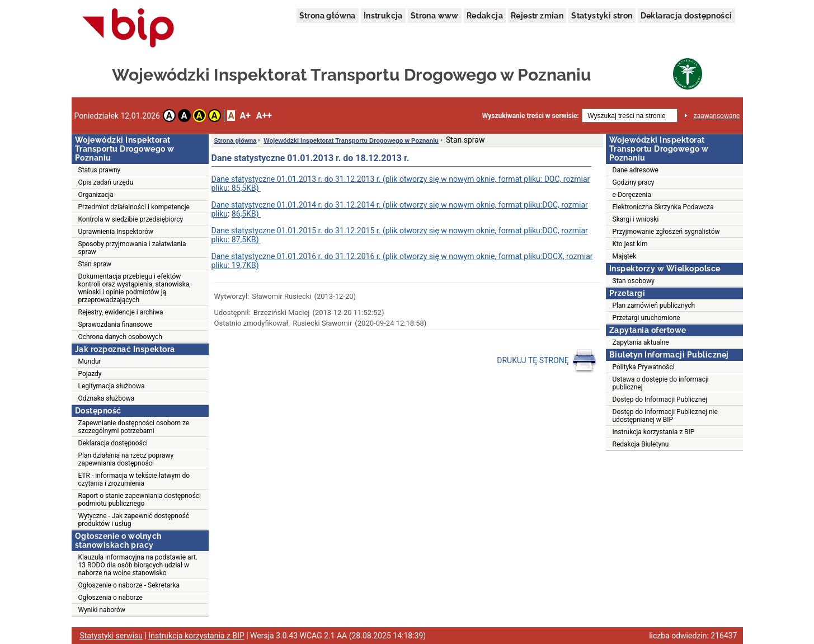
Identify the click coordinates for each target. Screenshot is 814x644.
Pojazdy (90, 374)
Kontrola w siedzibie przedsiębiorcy (131, 219)
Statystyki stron (602, 16)
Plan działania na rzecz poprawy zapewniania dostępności (126, 459)
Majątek (625, 256)
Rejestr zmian (537, 16)
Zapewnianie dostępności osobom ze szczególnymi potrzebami (134, 427)
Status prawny (100, 170)
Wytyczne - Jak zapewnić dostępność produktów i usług (134, 520)
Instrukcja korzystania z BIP (654, 432)
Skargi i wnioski (636, 219)
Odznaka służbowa (107, 398)
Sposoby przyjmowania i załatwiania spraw (132, 248)
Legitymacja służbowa (112, 386)
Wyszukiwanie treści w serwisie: (531, 116)
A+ (245, 116)
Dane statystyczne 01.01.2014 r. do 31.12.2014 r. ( (298, 205)
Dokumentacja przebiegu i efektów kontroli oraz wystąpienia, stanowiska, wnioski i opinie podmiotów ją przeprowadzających (135, 288)
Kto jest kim (630, 244)
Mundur (90, 361)
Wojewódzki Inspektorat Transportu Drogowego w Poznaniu (351, 140)
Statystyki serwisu (112, 636)
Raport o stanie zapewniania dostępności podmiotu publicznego (140, 500)
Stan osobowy (634, 281)
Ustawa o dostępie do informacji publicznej (661, 383)
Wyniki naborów (102, 610)
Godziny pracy (634, 182)
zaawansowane (717, 116)
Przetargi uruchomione (646, 318)
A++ (264, 116)
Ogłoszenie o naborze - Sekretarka (129, 585)
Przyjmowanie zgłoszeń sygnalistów (666, 232)
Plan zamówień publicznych (654, 305)
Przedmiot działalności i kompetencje (134, 207)
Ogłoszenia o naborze (110, 598)
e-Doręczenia (632, 195)
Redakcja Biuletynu (641, 444)
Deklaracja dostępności (686, 16)
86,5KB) (246, 214)
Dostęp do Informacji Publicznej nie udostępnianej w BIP (665, 416)
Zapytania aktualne (641, 342)
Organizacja (96, 195)
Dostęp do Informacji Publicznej (660, 399)
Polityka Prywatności (644, 367)
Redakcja (485, 16)
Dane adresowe (636, 170)
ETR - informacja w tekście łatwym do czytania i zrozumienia (134, 480)
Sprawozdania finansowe (116, 325)
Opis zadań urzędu (106, 182)
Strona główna (328, 16)
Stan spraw (95, 264)
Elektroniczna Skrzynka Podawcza (663, 207)
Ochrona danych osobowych (120, 337)
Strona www (435, 16)
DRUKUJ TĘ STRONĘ (547, 361)
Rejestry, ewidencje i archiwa (121, 312)
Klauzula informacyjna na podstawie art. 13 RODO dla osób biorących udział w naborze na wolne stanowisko (138, 565)
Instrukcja (383, 16)
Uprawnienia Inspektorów (116, 232)
